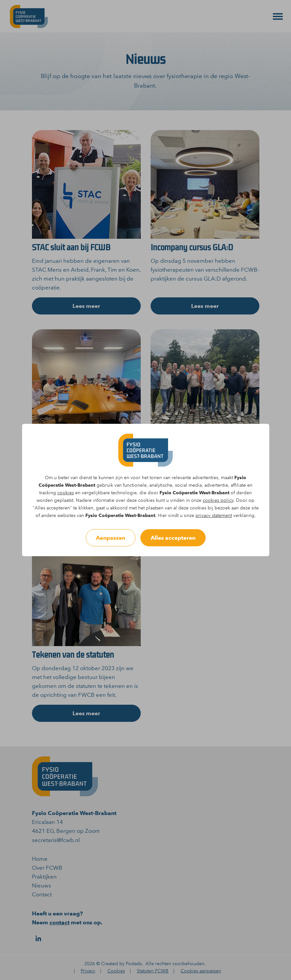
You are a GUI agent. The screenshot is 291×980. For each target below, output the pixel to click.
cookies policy (218, 500)
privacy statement (214, 516)
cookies (66, 493)
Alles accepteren (173, 538)
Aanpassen (111, 538)
